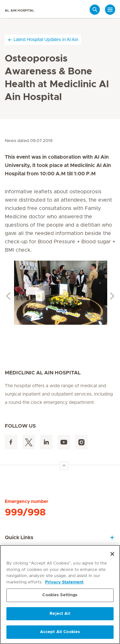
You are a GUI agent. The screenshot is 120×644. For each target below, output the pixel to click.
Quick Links (19, 538)
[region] (60, 594)
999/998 (25, 513)
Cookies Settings (60, 595)
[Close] (112, 554)
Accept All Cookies (60, 632)
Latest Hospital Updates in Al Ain (43, 40)
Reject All (60, 614)
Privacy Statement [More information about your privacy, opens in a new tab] (64, 582)
